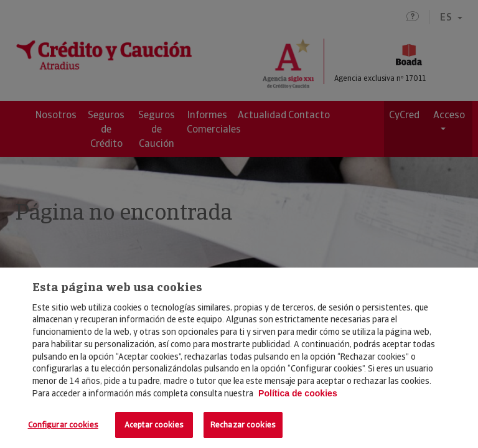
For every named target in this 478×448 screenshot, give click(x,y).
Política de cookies (298, 393)
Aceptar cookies (154, 425)
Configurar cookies (63, 425)
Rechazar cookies (243, 425)
